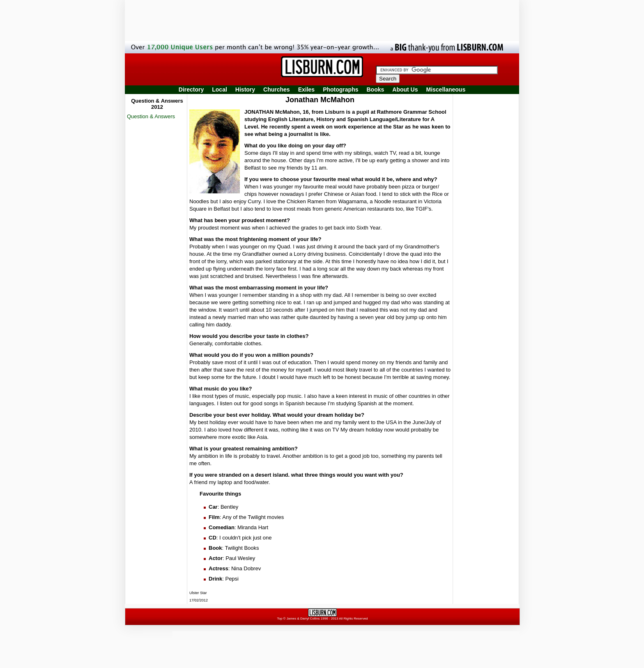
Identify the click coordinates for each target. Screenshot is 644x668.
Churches (277, 90)
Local (220, 90)
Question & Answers (151, 116)
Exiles (306, 90)
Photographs (340, 90)
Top (279, 619)
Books (375, 90)
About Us (405, 90)
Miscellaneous (446, 90)
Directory (191, 90)
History (245, 90)
